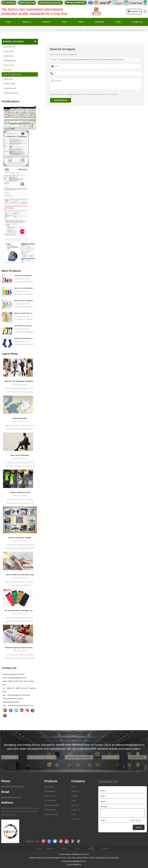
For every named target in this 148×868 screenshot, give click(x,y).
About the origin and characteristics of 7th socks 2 (20, 648)
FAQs (118, 22)
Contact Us (137, 22)
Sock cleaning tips (20, 418)
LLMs (74, 814)
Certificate (100, 22)
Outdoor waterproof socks (20, 492)
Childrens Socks (9, 84)
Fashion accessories (11, 93)
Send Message (61, 100)
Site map (75, 805)
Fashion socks (9, 65)
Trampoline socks (10, 88)
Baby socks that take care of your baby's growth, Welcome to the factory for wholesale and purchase (24, 313)
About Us (27, 22)
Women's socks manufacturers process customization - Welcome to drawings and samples (24, 288)
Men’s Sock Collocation (20, 455)
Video (81, 22)
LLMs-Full (75, 819)
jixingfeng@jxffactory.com (12, 797)
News (64, 22)
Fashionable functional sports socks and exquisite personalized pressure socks (24, 326)
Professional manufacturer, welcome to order (24, 276)
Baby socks (8, 70)
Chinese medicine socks (74, 30)
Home (8, 22)
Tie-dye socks (8, 51)
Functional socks (9, 47)
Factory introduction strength (20, 538)
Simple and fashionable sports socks (24, 338)
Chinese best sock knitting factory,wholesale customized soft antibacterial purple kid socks (91, 60)
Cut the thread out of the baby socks (20, 575)
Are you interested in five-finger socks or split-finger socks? (20, 611)
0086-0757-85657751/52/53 (13, 787)
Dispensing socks (10, 61)
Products (46, 22)
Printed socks (8, 56)
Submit (139, 827)
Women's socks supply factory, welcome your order (24, 301)
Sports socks (8, 79)
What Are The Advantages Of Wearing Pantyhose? (20, 381)
